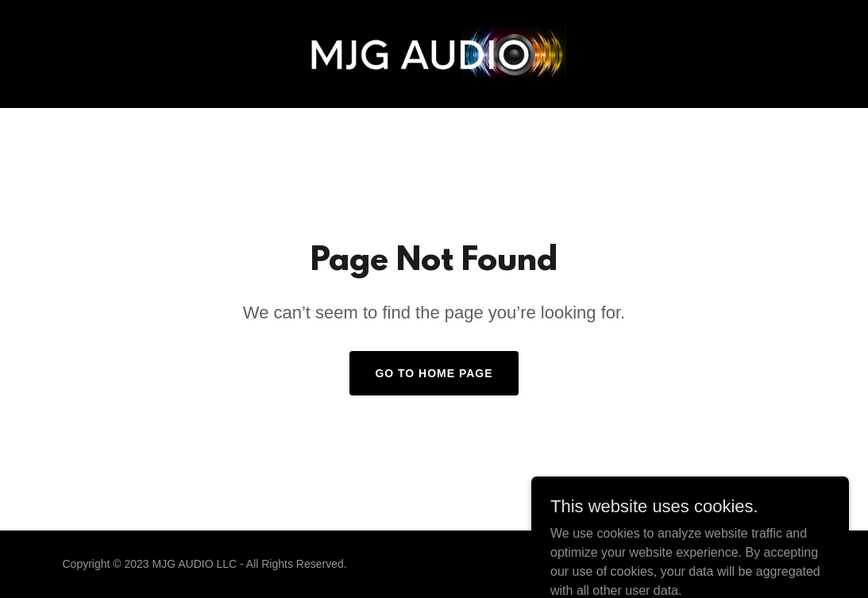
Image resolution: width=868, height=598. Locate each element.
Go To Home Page (434, 373)
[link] (434, 53)
